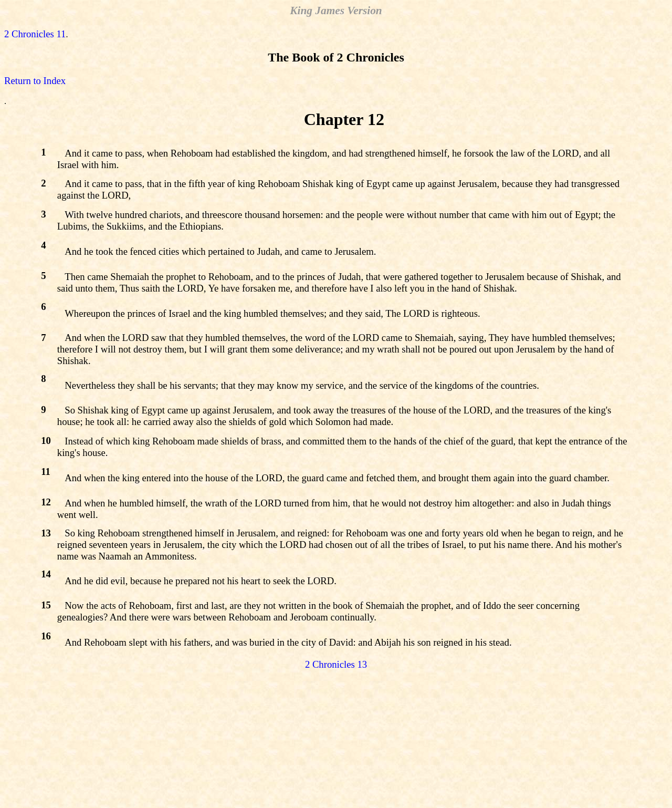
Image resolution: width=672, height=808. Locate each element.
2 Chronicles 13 (336, 664)
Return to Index (35, 81)
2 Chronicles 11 (35, 34)
